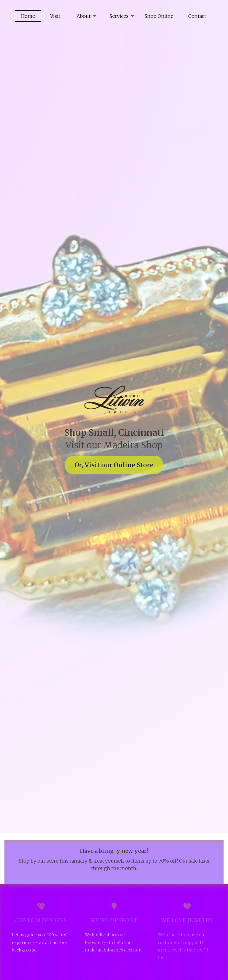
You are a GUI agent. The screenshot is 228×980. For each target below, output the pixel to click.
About (84, 16)
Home (28, 16)
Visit (55, 16)
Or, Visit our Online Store (114, 465)
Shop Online (159, 16)
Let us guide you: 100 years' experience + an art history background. (40, 942)
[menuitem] (84, 16)
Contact (197, 16)
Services (119, 16)
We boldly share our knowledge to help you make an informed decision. (114, 942)
